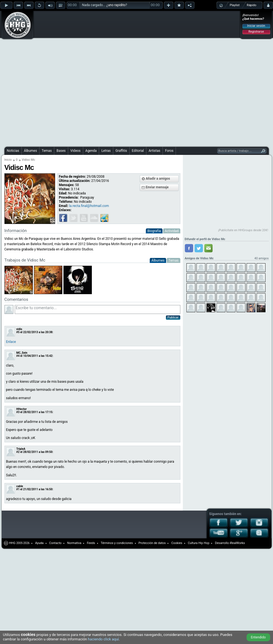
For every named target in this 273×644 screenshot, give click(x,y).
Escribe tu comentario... (98, 309)
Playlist (235, 5)
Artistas (154, 151)
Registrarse (256, 32)
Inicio (8, 160)
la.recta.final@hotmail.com (89, 206)
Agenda (91, 151)
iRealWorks (237, 543)
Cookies (177, 543)
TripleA (21, 449)
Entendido (258, 637)
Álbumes (30, 151)
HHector (22, 409)
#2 (18, 452)
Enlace (11, 342)
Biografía (154, 231)
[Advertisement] (66, 78)
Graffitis (121, 151)
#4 (18, 356)
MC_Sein (22, 353)
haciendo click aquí (103, 639)
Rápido (252, 5)
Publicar (173, 317)
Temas (47, 151)
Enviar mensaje (157, 187)
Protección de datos (152, 543)
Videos (76, 151)
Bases (61, 151)
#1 (18, 489)
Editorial (138, 151)
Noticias (13, 151)
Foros (169, 151)
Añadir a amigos (158, 179)
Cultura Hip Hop (199, 543)
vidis (19, 329)
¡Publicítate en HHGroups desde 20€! (243, 230)
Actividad (172, 231)
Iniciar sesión (256, 26)
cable (20, 486)
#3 (18, 412)
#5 (18, 332)
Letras (106, 151)
